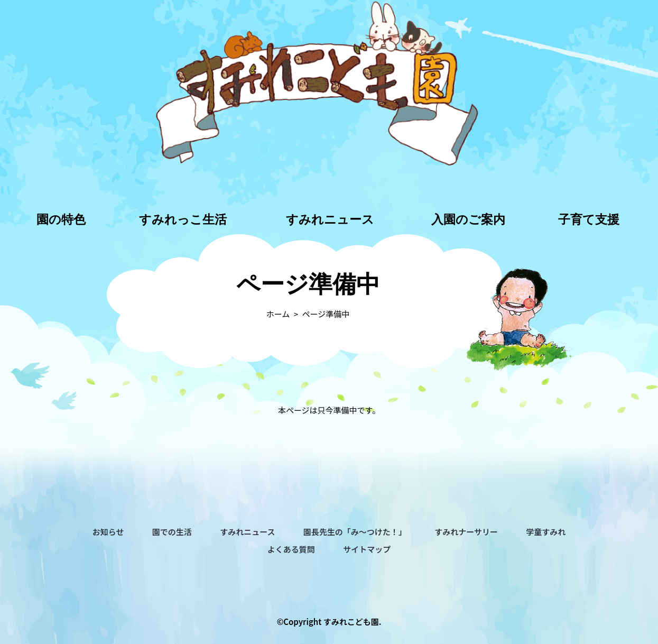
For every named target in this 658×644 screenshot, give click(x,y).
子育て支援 (589, 220)
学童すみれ (546, 532)
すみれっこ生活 (183, 220)
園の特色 (61, 220)
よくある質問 (291, 549)
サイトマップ (367, 549)
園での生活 (172, 532)
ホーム (278, 314)
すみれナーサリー (466, 532)
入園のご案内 (468, 220)
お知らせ (108, 532)
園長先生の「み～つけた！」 (355, 532)
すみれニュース (330, 220)
